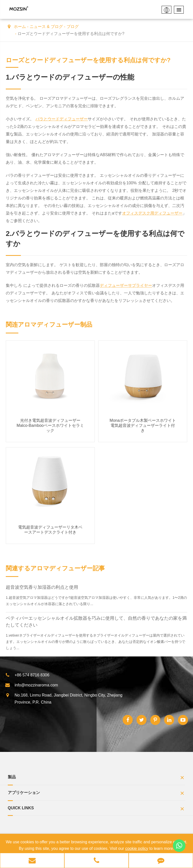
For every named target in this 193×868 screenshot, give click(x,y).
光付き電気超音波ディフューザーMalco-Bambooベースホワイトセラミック (50, 425)
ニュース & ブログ (46, 27)
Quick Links (97, 809)
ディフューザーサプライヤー (126, 285)
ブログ (73, 27)
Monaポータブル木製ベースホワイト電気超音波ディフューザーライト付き (143, 425)
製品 (97, 778)
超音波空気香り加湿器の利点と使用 (42, 587)
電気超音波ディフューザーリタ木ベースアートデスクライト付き (50, 530)
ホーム (20, 27)
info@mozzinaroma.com (32, 685)
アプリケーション (97, 794)
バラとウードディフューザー (62, 119)
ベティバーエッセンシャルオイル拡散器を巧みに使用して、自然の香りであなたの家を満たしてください (96, 622)
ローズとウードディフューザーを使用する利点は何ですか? (71, 34)
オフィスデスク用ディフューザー (152, 213)
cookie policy (137, 848)
